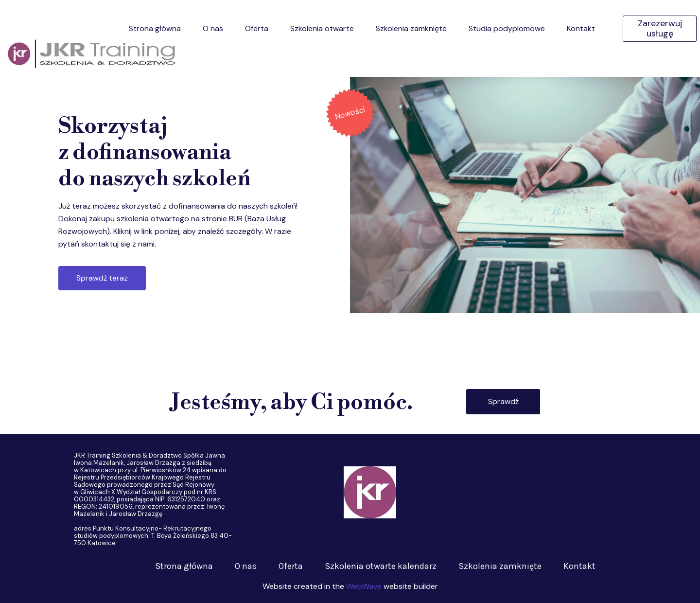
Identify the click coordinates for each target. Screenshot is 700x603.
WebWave (364, 586)
